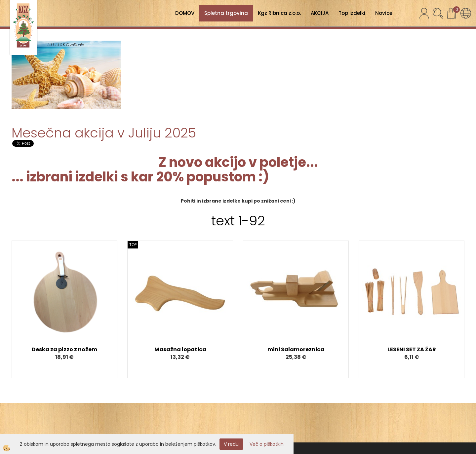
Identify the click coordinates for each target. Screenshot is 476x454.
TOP (133, 245)
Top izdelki (352, 13)
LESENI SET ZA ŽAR (412, 349)
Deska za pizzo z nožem (64, 349)
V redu (231, 444)
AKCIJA (320, 13)
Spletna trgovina (226, 13)
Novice (384, 13)
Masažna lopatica (180, 349)
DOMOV (185, 13)
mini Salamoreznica (296, 349)
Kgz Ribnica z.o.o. (279, 13)
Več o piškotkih (267, 444)
